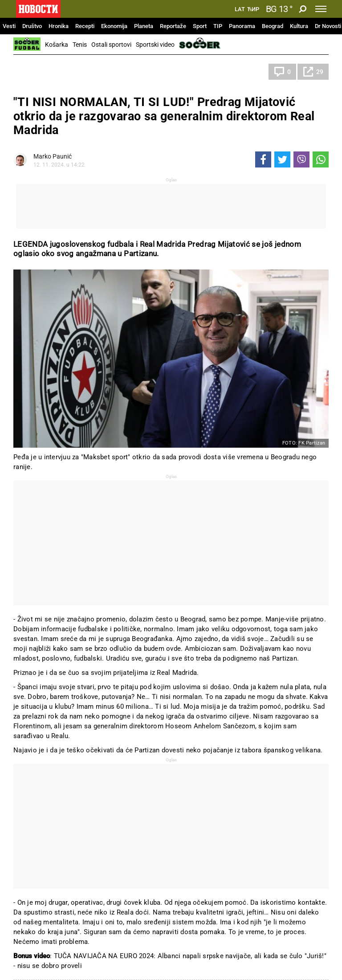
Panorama (242, 26)
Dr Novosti (328, 26)
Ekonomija (114, 26)
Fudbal (32, 72)
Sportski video (155, 45)
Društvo (32, 26)
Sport (200, 26)
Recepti (85, 26)
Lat (240, 9)
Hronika (59, 26)
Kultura (299, 26)
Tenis (80, 45)
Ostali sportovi (111, 45)
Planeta (144, 26)
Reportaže (173, 26)
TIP (218, 26)
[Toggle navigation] (321, 9)
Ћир (253, 9)
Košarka (57, 45)
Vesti (9, 26)
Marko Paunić (53, 156)
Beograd (273, 26)
